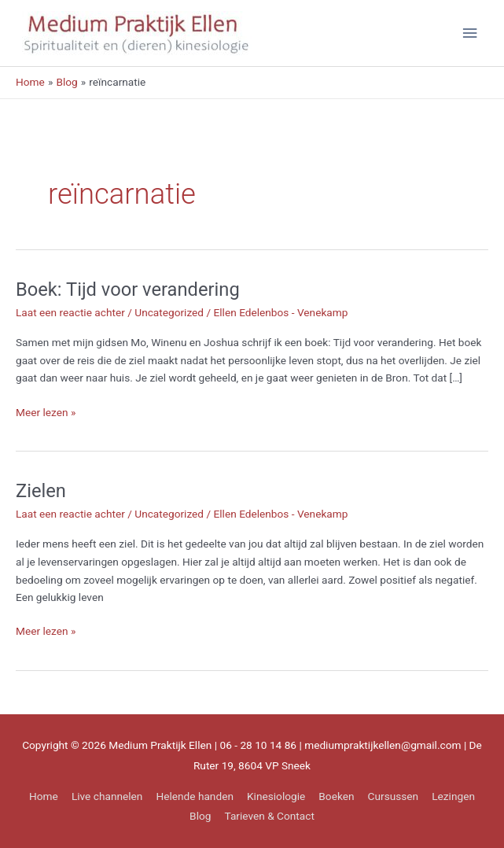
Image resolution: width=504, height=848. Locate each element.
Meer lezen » (46, 413)
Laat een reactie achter (70, 312)
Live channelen (107, 796)
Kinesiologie (276, 796)
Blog (200, 816)
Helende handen (195, 796)
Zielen (41, 491)
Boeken (336, 796)
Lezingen (453, 796)
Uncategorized (169, 312)
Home (44, 796)
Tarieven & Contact (270, 816)
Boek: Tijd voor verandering (128, 289)
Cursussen (394, 796)
